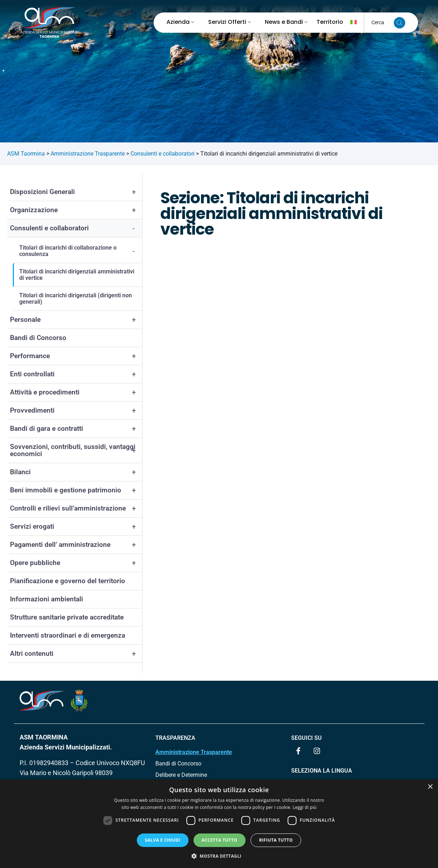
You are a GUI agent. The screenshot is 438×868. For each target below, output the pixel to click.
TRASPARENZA (175, 738)
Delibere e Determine (181, 775)
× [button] (430, 787)
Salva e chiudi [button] (163, 840)
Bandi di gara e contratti (76, 429)
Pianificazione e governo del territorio (68, 581)
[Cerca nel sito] (400, 23)
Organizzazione (76, 210)
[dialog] (219, 824)
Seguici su (306, 738)
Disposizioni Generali (76, 192)
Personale (76, 320)
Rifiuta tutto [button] (276, 840)
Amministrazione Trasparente (194, 752)
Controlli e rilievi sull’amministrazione (76, 508)
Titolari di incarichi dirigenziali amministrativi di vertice (77, 275)
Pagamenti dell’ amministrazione (76, 545)
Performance (76, 356)
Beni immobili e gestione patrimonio (76, 490)
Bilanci (76, 472)
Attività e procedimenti (76, 392)
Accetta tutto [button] (220, 840)
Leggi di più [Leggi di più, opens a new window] (305, 807)
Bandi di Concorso (38, 338)
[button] (219, 856)
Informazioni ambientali (47, 599)
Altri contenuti (76, 654)
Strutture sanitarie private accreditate (67, 617)
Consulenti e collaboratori (76, 228)
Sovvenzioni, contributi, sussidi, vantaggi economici (76, 450)
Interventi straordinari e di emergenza (68, 635)
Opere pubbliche (76, 563)
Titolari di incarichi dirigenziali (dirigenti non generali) (76, 299)
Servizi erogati (76, 527)
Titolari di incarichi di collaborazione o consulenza (81, 251)
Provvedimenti (76, 411)
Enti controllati (76, 374)
